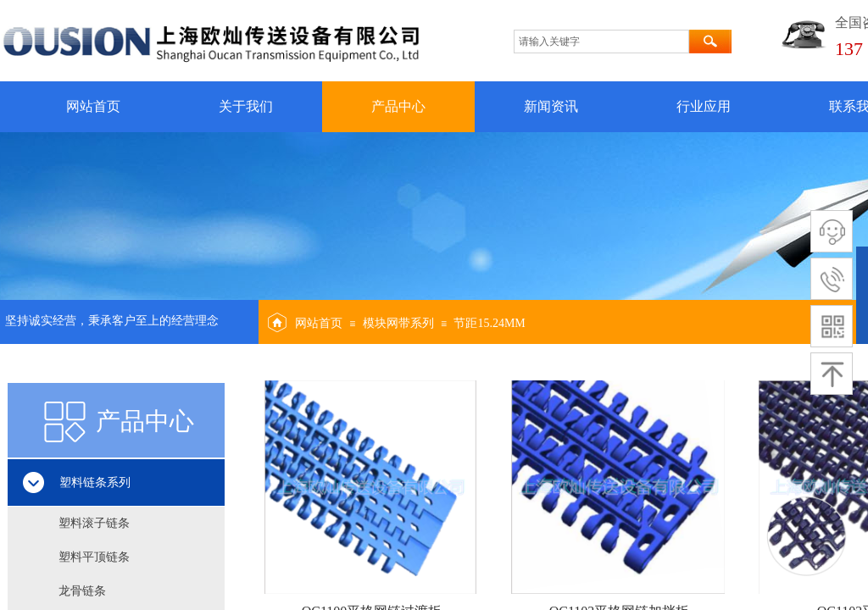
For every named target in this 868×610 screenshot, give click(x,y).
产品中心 (398, 106)
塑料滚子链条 (94, 523)
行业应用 (704, 106)
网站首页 (93, 106)
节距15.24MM (489, 323)
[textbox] (601, 42)
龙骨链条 (82, 591)
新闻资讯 (551, 106)
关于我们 (246, 106)
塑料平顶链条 (94, 557)
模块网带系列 (398, 323)
